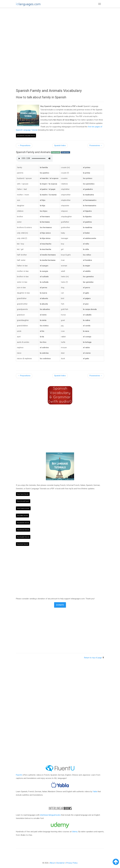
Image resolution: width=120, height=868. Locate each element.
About (52, 863)
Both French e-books (23, 508)
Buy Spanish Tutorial (23, 523)
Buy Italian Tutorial (22, 515)
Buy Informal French (23, 501)
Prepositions (24, 145)
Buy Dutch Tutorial (23, 544)
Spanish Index (60, 145)
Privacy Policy (72, 863)
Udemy (75, 832)
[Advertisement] (60, 28)
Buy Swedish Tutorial (23, 537)
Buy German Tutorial (23, 530)
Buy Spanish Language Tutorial (26, 135)
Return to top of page (93, 658)
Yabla (95, 792)
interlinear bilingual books (50, 815)
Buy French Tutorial (23, 494)
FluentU (19, 775)
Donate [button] (60, 605)
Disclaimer (61, 863)
